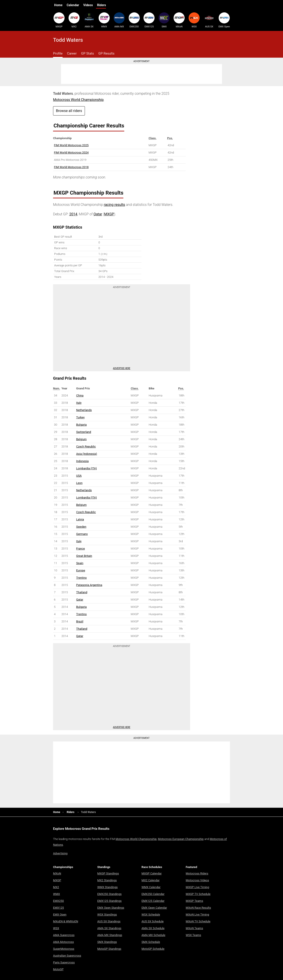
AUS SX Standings (109, 921)
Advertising (60, 853)
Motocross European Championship (181, 839)
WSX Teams (193, 935)
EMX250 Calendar (153, 894)
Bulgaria (81, 425)
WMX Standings (107, 887)
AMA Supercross (64, 935)
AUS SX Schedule (153, 921)
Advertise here (122, 368)
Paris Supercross (64, 962)
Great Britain (84, 556)
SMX (164, 20)
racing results (115, 205)
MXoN (179, 20)
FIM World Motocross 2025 (71, 145)
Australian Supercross (67, 956)
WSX (194, 20)
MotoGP (58, 969)
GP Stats (88, 53)
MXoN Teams (194, 928)
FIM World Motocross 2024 (71, 153)
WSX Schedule (151, 915)
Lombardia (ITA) (87, 468)
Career (72, 53)
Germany (82, 534)
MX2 (74, 20)
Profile (58, 53)
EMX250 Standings (109, 894)
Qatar (98, 214)
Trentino (82, 578)
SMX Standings (107, 942)
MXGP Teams (194, 901)
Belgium (81, 439)
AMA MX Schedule (153, 935)
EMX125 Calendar (153, 901)
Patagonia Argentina (89, 585)
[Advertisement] (141, 74)
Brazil (80, 621)
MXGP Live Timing (197, 887)
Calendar (73, 5)
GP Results (106, 53)
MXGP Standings (108, 873)
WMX (104, 20)
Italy (79, 403)
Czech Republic (86, 446)
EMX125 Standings (109, 901)
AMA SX (89, 20)
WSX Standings (107, 915)
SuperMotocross (64, 949)
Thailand (82, 592)
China (80, 395)
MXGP (59, 20)
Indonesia (82, 461)
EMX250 (134, 20)
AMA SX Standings (109, 928)
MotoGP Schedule (153, 949)
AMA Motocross (63, 942)
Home (58, 5)
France (81, 549)
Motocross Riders (197, 873)
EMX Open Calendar (154, 908)
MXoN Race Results (198, 908)
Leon (79, 483)
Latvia (80, 519)
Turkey (80, 417)
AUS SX (209, 20)
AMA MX (119, 20)
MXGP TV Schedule (198, 894)
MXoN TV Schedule (198, 921)
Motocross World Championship (78, 100)
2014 (73, 214)
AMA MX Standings (110, 935)
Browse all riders (69, 111)
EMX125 (149, 20)
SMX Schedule (151, 942)
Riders (101, 5)
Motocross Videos (197, 880)
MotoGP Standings (109, 949)
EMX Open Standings (111, 908)
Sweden (81, 527)
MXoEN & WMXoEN (66, 921)
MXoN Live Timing (197, 915)
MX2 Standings (107, 880)
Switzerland (84, 432)
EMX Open (224, 20)
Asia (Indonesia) (87, 454)
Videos (88, 5)
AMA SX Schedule (153, 928)
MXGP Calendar (152, 873)
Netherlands (84, 410)
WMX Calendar (151, 887)
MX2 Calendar (151, 880)
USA (79, 476)
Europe (81, 570)
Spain (80, 563)
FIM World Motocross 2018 (71, 167)
